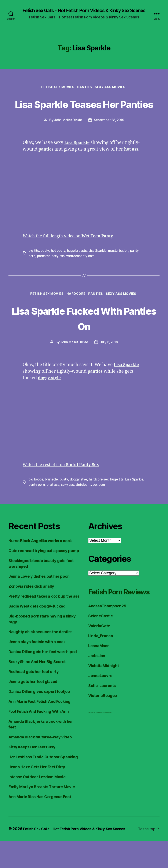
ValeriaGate (99, 658)
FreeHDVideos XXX (100, 744)
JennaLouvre (100, 708)
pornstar (44, 277)
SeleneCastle (101, 648)
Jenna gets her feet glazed (33, 703)
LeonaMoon (99, 678)
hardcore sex (101, 501)
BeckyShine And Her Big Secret (37, 683)
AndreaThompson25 (107, 638)
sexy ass (59, 277)
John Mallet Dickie (67, 142)
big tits (34, 272)
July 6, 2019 (109, 364)
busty (45, 272)
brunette (53, 501)
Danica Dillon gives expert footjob (39, 713)
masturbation (121, 272)
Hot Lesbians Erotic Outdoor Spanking (43, 779)
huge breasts (78, 272)
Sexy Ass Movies (112, 93)
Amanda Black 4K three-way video (40, 759)
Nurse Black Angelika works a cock (40, 562)
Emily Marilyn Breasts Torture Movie (42, 808)
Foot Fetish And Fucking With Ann (39, 733)
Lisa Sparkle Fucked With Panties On (84, 339)
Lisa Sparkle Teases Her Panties (84, 117)
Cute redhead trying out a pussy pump (44, 572)
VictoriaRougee (103, 728)
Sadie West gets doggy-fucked (37, 628)
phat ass (67, 506)
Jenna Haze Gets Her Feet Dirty (37, 788)
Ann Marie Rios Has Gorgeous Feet (40, 818)
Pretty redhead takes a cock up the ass (44, 618)
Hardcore (76, 316)
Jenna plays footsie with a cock (37, 663)
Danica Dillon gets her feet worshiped (43, 673)
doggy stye (80, 501)
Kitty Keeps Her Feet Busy (32, 769)
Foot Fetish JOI (92, 744)
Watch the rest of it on (64, 487)
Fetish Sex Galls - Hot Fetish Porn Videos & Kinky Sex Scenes (84, 13)
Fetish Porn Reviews (110, 618)
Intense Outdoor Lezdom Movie (37, 798)
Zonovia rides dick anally (31, 608)
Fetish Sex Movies (57, 93)
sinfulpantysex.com (106, 506)
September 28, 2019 (109, 142)
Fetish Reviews (108, 744)
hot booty (59, 272)
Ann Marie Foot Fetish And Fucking (39, 723)
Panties (85, 93)
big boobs (36, 501)
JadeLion (97, 688)
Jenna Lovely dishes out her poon (39, 598)
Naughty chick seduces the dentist (40, 653)
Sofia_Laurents (102, 718)
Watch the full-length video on (72, 258)
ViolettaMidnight (104, 698)
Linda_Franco (101, 668)
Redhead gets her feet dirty (34, 693)
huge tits (120, 501)
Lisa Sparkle (99, 272)
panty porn (51, 506)
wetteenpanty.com (82, 277)
